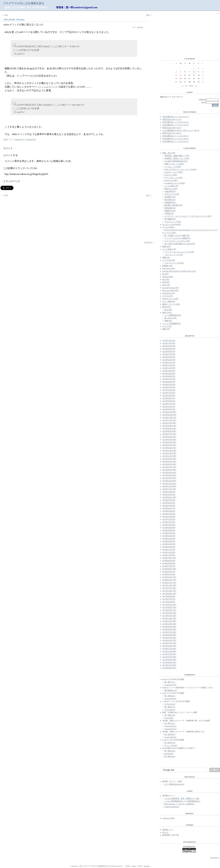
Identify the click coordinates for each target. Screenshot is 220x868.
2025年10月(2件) (169, 346)
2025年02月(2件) (169, 360)
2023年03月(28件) (169, 412)
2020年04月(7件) (169, 508)
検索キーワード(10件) (171, 304)
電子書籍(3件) (170, 219)
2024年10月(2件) (169, 371)
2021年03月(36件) (169, 478)
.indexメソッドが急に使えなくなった (23, 25)
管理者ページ (168, 830)
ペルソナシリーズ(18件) (174, 263)
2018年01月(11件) (169, 583)
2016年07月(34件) (169, 632)
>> (196, 86)
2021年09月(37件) (169, 462)
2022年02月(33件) (169, 448)
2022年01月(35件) (169, 451)
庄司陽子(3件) (170, 197)
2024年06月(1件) (169, 382)
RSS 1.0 (165, 832)
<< (182, 86)
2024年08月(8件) (169, 376)
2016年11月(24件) (169, 621)
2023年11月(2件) (169, 393)
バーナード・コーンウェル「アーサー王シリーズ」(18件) (188, 216)
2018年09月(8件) (169, 561)
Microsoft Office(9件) (170, 290)
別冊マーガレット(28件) (174, 164)
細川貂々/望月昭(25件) (173, 205)
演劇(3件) (166, 257)
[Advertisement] (77, 220)
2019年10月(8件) (169, 525)
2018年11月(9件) (169, 555)
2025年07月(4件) (169, 354)
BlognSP (147, 866)
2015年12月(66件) (169, 651)
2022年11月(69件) (169, 423)
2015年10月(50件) (169, 657)
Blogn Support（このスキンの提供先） (180, 804)
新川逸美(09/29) (171, 690)
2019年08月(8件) (169, 530)
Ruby (6, 139)
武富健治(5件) (170, 202)
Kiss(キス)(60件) (171, 180)
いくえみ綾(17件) (171, 186)
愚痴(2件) (168, 321)
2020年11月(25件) (169, 489)
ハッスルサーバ (47, 87)
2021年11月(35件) (169, 456)
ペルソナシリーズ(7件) (174, 255)
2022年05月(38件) (169, 440)
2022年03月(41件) (169, 445)
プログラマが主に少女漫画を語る (24, 3)
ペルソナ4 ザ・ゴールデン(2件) (177, 241)
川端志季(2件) (170, 191)
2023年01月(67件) (169, 417)
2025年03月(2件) (169, 357)
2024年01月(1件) (169, 387)
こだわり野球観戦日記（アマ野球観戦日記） (183, 801)
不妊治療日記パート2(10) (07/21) (175, 141)
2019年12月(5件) (169, 519)
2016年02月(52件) (169, 646)
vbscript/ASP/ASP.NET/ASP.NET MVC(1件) (179, 271)
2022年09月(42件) (169, 428)
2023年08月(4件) (169, 401)
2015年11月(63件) (169, 654)
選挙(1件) (166, 329)
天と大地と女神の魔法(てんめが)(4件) (180, 244)
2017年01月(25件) (169, 616)
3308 (172, 818)
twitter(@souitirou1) (172, 807)
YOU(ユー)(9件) (171, 175)
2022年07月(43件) (169, 434)
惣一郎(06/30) (170, 743)
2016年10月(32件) (169, 624)
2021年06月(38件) (169, 470)
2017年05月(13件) (169, 605)
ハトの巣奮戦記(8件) (173, 315)
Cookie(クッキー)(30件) (174, 172)
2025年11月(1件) (169, 343)
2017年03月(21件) (169, 610)
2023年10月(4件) (169, 395)
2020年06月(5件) (169, 503)
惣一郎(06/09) (170, 751)
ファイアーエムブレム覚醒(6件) (177, 238)
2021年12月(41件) (169, 453)
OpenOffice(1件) (169, 293)
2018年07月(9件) (169, 566)
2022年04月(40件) (169, 442)
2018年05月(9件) (169, 572)
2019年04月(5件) (169, 541)
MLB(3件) (168, 310)
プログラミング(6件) (173, 222)
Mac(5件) (166, 279)
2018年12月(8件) (169, 552)
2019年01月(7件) (169, 550)
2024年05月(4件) (169, 384)
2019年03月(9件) (169, 544)
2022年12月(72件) (169, 420)
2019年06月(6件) (169, 536)
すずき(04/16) (170, 704)
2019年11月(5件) (169, 522)
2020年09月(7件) (169, 495)
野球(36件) (167, 307)
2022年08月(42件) (169, 431)
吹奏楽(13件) (167, 266)
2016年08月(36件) (169, 629)
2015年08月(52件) (169, 662)
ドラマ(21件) (167, 296)
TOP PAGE (148, 242)
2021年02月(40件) (169, 481)
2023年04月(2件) (169, 409)
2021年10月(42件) (169, 459)
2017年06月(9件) (169, 602)
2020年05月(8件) (169, 506)
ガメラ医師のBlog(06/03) (174, 784)
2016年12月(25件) (169, 618)
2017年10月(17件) (169, 591)
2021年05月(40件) (169, 473)
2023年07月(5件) (169, 404)
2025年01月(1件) (169, 362)
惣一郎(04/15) (170, 707)
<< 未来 (5, 15)
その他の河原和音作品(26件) (176, 161)
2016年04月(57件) (169, 640)
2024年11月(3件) (169, 368)
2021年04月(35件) (169, 475)
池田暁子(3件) (170, 211)
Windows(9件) (168, 277)
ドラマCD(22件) (169, 260)
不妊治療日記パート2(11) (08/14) (175, 139)
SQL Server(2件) (169, 268)
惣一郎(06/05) (170, 696)
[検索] (184, 770)
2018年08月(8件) (169, 563)
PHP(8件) (166, 282)
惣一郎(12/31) (170, 682)
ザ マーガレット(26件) (173, 178)
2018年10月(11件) (169, 558)
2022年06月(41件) (169, 437)
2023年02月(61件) (169, 415)
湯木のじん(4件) (171, 189)
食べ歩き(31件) (170, 318)
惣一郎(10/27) (170, 723)
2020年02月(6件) (169, 514)
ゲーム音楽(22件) (169, 249)
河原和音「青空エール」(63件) (177, 158)
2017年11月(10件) (169, 588)
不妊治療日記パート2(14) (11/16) (175, 122)
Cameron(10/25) (170, 726)
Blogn (134, 866)
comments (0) (20, 139)
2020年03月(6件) (169, 511)
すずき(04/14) (170, 710)
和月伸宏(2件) (170, 200)
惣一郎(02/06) (170, 715)
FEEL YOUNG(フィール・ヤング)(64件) (180, 169)
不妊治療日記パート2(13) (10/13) (175, 125)
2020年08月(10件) (169, 497)
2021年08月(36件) (169, 464)
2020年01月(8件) (169, 517)
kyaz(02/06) (169, 718)
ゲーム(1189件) (168, 227)
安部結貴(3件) (170, 208)
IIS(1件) (165, 274)
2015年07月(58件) (169, 665)
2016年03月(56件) (169, 643)
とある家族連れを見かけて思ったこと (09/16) (181, 130)
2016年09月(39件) (169, 627)
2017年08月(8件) (169, 596)
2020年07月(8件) (169, 500)
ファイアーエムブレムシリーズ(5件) (179, 252)
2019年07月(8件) (169, 533)
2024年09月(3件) (169, 373)
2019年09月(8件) (169, 528)
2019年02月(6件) (169, 547)
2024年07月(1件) (169, 379)
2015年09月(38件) (169, 660)
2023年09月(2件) (169, 398)
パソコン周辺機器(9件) (172, 323)
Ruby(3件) (166, 285)
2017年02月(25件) (169, 613)
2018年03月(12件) (169, 577)
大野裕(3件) (169, 213)
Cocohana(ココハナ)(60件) (175, 183)
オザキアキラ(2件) (172, 194)
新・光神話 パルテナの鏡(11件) (177, 235)
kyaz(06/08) (169, 754)
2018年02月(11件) (169, 580)
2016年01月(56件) (169, 649)
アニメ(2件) (167, 326)
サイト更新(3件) (169, 301)
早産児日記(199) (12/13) (172, 119)
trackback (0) (31, 139)
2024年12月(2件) (169, 365)
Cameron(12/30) (170, 685)
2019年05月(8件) (169, 539)
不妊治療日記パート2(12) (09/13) (175, 136)
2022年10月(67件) (169, 426)
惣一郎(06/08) (170, 756)
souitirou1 (140, 27)
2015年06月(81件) (169, 668)
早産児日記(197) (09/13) (172, 133)
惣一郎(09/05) (170, 734)
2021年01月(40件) (169, 484)
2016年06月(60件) (169, 635)
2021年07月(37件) (169, 467)
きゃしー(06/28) (171, 745)
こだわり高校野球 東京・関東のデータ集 (182, 798)
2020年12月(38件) (169, 486)
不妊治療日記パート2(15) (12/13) (175, 117)
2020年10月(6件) (169, 492)
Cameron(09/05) (170, 737)
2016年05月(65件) (169, 638)
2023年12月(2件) (169, 390)
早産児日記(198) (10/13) (172, 128)
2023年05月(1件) (169, 406)
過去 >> (149, 15)
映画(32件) (167, 246)
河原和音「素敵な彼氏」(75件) (177, 156)
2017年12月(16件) (169, 585)
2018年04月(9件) (169, 574)
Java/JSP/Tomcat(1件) (170, 288)
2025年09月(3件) (169, 349)
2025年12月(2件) (169, 340)
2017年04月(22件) (169, 607)
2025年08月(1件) (169, 351)
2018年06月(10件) (169, 569)
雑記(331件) (167, 312)
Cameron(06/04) (170, 699)
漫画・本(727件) (169, 153)
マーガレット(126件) (173, 167)
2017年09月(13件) (169, 594)
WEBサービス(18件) (170, 299)
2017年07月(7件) (169, 599)
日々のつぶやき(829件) (172, 224)
